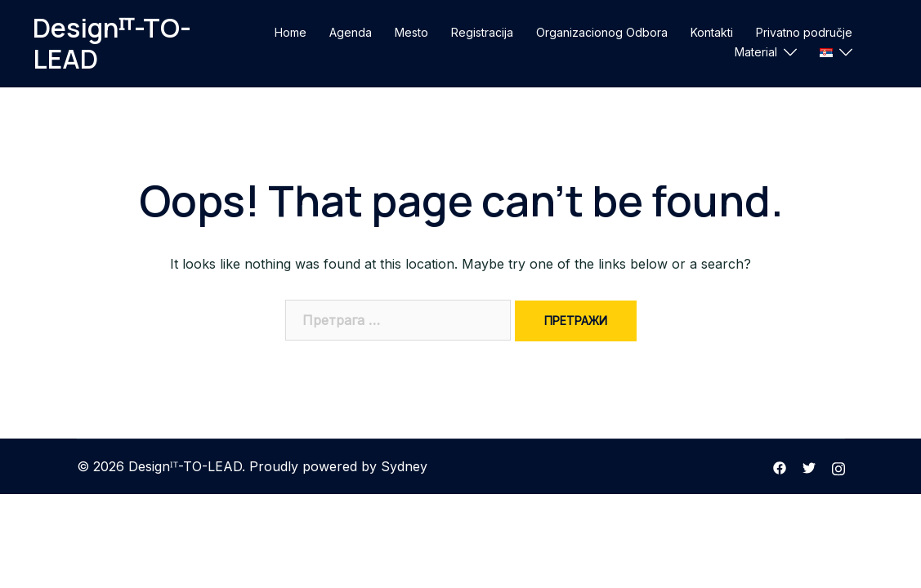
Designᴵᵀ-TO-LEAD (112, 43)
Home (291, 32)
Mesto (411, 32)
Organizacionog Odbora (602, 32)
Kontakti (712, 32)
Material (756, 52)
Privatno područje (804, 32)
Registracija (482, 32)
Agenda (351, 32)
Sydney (404, 466)
